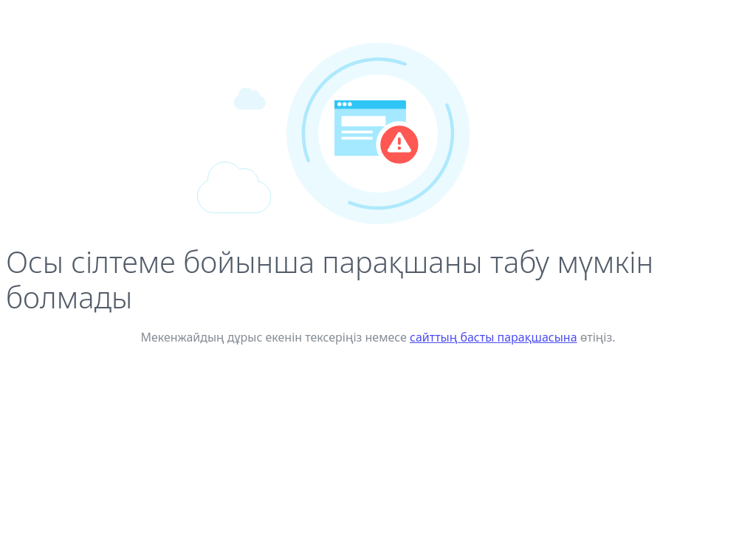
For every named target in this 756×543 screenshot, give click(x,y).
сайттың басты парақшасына (494, 337)
